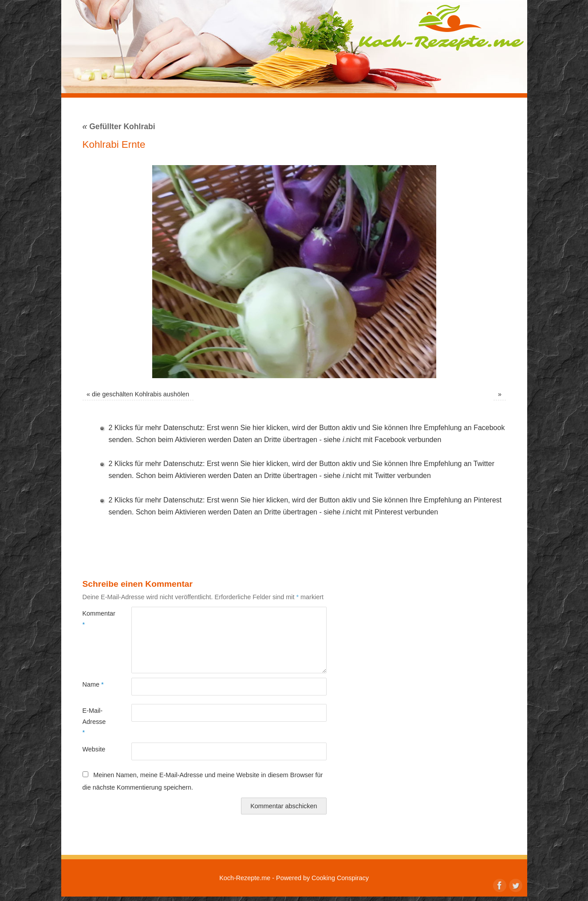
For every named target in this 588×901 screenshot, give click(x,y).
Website (94, 749)
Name (93, 684)
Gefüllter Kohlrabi (119, 126)
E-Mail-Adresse (94, 721)
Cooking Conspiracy (340, 878)
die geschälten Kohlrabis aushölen (140, 394)
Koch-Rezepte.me (441, 28)
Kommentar (95, 619)
